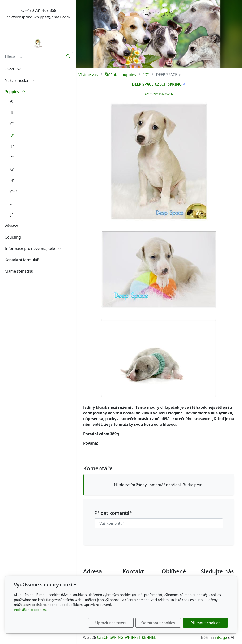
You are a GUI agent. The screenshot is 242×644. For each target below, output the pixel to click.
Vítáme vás (88, 75)
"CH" (13, 192)
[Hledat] (68, 56)
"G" (12, 169)
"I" (11, 203)
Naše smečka (20, 80)
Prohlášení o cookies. (30, 610)
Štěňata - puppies (120, 75)
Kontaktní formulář (22, 260)
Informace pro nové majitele (33, 249)
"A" (11, 101)
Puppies (15, 92)
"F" (11, 158)
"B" (11, 112)
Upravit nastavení (111, 623)
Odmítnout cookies (158, 623)
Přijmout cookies (205, 623)
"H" (12, 180)
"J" (11, 215)
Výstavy (11, 226)
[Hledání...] (33, 56)
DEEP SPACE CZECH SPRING (157, 84)
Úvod (13, 69)
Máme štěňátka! (19, 271)
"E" (11, 146)
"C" (11, 124)
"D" (12, 135)
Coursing (13, 237)
